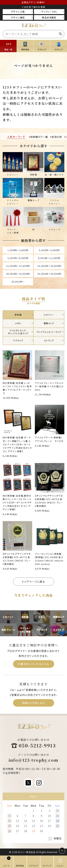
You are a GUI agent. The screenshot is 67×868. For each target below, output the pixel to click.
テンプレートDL (49, 12)
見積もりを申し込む (34, 703)
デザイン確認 (18, 17)
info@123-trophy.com (34, 760)
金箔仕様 (57, 137)
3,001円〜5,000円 (49, 250)
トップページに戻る (34, 582)
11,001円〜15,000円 (18, 266)
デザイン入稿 (18, 12)
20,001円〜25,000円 (18, 274)
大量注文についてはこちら (33, 664)
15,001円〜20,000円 (49, 266)
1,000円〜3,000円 (18, 250)
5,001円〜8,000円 (18, 258)
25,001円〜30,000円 (49, 274)
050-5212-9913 (37, 745)
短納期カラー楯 (39, 137)
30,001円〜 (18, 282)
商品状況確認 (49, 17)
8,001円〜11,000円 (49, 258)
